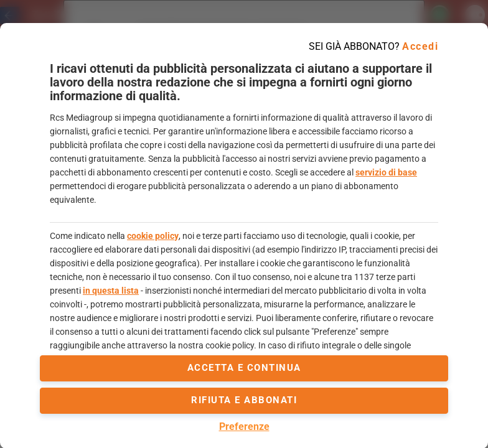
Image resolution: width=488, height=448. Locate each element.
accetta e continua (244, 368)
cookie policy (153, 236)
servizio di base (386, 172)
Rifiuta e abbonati (244, 400)
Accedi (420, 46)
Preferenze (244, 427)
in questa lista (111, 291)
